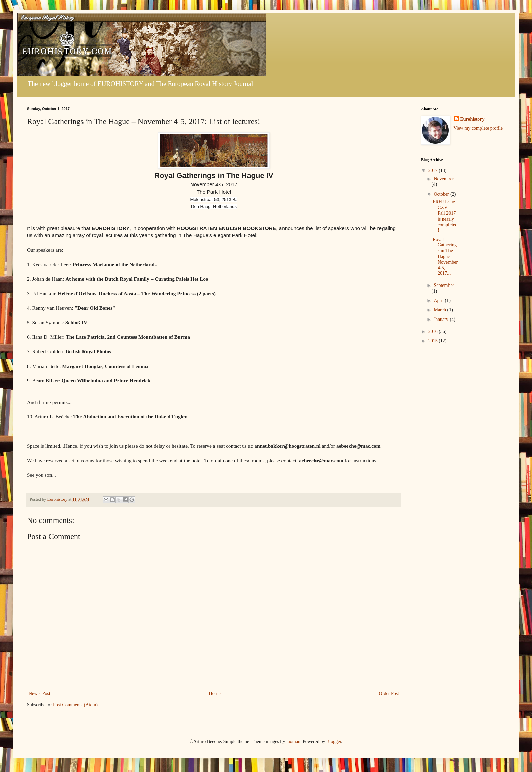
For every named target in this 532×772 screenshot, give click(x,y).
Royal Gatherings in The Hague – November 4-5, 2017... (445, 257)
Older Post (389, 693)
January (442, 319)
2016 (434, 331)
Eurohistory (472, 119)
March (440, 310)
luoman (293, 742)
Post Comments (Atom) (75, 705)
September (444, 285)
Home (215, 693)
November (444, 179)
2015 (434, 341)
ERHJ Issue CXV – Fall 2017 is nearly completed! (445, 216)
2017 (434, 171)
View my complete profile (478, 128)
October (442, 194)
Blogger (334, 742)
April (439, 300)
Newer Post (40, 693)
